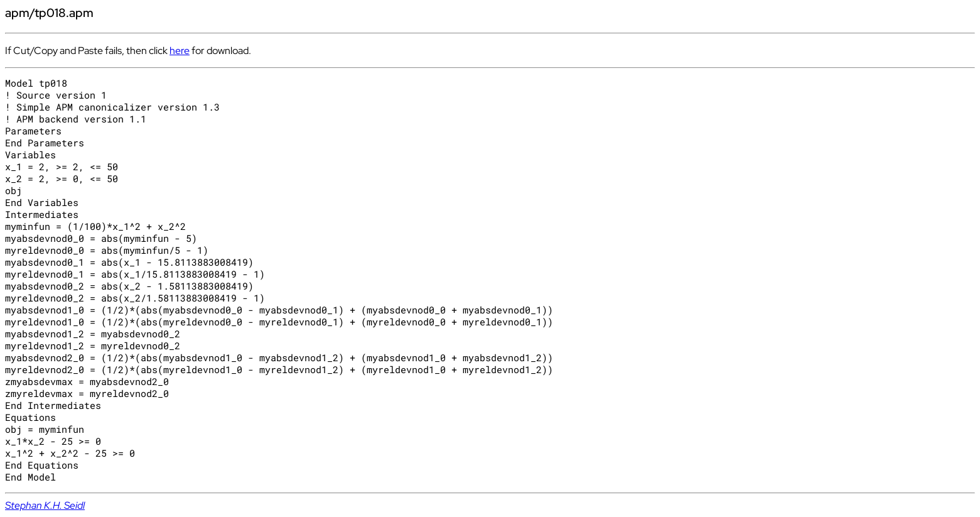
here (180, 51)
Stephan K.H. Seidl (45, 505)
